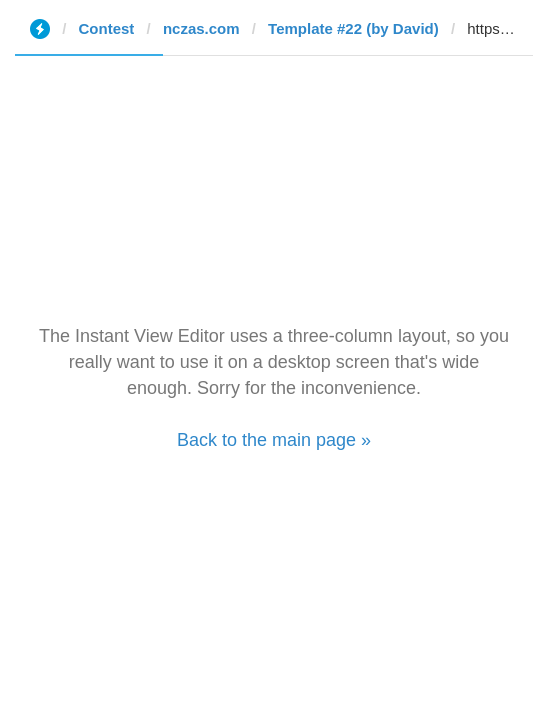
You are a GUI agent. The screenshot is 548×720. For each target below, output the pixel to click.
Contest (107, 28)
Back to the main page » (274, 440)
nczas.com (201, 28)
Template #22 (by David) (353, 28)
